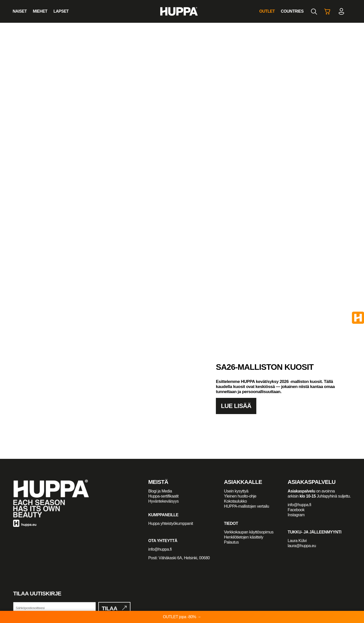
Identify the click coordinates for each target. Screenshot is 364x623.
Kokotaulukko (235, 501)
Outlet (267, 11)
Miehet (40, 11)
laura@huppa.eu (302, 546)
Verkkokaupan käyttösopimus (249, 532)
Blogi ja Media (161, 491)
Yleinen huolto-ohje (240, 496)
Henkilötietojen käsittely (244, 537)
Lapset (61, 11)
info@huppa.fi (160, 549)
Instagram (296, 515)
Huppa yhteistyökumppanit (170, 523)
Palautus (231, 542)
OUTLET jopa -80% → (182, 617)
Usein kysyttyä (236, 491)
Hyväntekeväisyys (163, 501)
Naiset (20, 11)
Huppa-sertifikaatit (163, 496)
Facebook (296, 510)
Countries (292, 11)
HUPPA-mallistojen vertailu (246, 506)
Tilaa (110, 608)
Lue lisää (236, 406)
